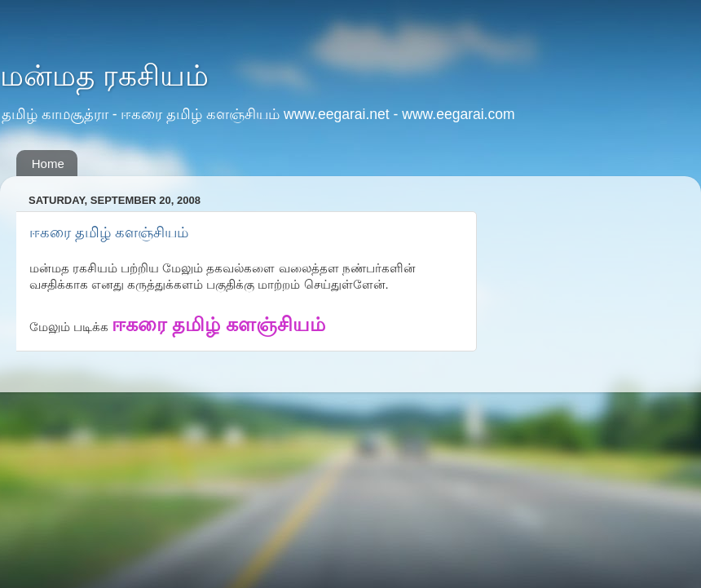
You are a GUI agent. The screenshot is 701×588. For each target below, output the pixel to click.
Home (48, 164)
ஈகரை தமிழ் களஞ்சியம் (109, 232)
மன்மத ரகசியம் (104, 75)
